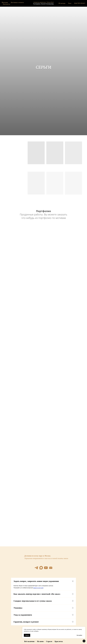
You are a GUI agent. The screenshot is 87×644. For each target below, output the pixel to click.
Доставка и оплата (17, 3)
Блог (70, 3)
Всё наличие (29, 641)
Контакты (6, 4)
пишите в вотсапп (38, 588)
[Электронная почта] (51, 568)
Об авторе (62, 3)
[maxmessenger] (41, 568)
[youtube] (46, 568)
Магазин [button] (5, 3)
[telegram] (36, 568)
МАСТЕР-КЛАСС (80, 3)
